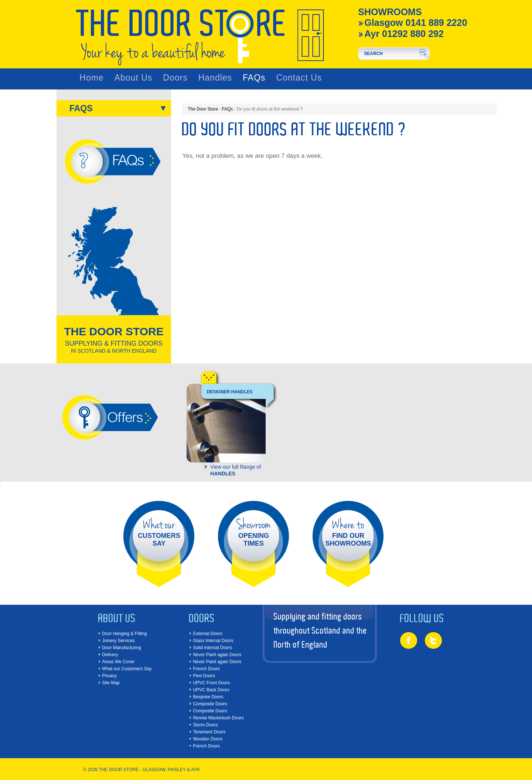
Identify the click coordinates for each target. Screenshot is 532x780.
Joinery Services (118, 641)
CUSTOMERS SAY (159, 532)
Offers (125, 417)
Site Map (111, 683)
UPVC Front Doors (211, 683)
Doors (175, 78)
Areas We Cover (118, 662)
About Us (134, 78)
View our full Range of (237, 470)
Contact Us (299, 78)
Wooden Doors (208, 739)
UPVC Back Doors (211, 690)
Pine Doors (204, 676)
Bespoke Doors (208, 697)
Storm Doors (205, 725)
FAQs (254, 78)
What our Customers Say (127, 669)
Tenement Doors (209, 732)
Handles (215, 78)
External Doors (207, 634)
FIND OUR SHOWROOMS (348, 532)
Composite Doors (210, 704)
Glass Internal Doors (213, 641)
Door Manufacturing (121, 648)
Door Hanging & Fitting (124, 634)
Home (91, 78)
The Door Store (203, 109)
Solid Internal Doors (212, 648)
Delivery (110, 655)
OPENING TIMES (253, 532)
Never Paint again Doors (217, 655)
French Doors (206, 669)
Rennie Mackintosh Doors (218, 718)
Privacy (109, 676)
